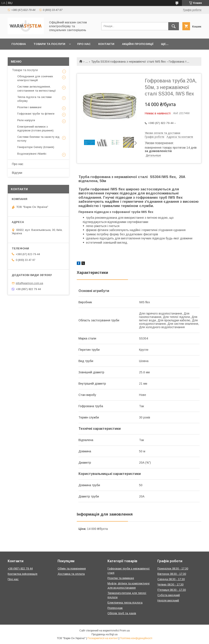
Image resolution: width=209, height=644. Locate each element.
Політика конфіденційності (136, 638)
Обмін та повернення (72, 569)
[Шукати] (174, 26)
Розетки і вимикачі (29, 107)
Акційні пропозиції (138, 44)
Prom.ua (125, 631)
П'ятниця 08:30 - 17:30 (172, 590)
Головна (19, 44)
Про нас (84, 44)
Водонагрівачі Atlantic (32, 154)
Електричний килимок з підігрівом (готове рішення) (35, 129)
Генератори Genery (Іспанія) (36, 147)
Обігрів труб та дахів (122, 613)
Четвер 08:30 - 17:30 (170, 584)
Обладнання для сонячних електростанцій (35, 78)
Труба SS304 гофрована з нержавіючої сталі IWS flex (128, 62)
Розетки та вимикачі (121, 578)
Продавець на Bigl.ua (104, 634)
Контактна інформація (22, 574)
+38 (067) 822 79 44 (20, 569)
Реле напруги (26, 120)
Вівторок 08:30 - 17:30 (172, 574)
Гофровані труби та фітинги (36, 114)
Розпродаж (115, 608)
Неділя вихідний (168, 600)
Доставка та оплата (71, 574)
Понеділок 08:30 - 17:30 (173, 569)
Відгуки (17, 173)
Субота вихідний (169, 595)
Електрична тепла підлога (125, 603)
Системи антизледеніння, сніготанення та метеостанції (37, 88)
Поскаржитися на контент (103, 638)
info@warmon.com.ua (29, 283)
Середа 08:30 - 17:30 (171, 579)
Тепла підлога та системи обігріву (34, 99)
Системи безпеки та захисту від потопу (38, 139)
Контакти (106, 44)
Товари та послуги (49, 44)
